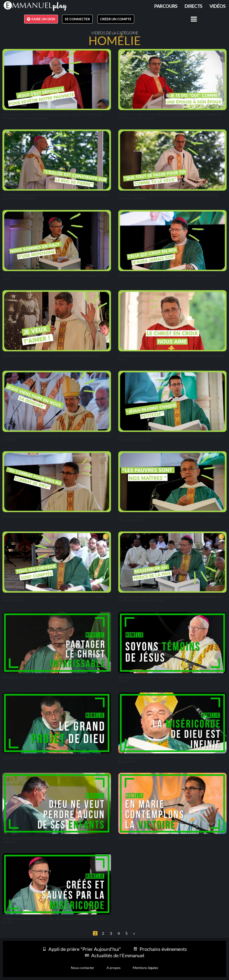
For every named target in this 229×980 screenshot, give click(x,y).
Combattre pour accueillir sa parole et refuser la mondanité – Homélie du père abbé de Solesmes (56, 196)
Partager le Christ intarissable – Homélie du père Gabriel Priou (48, 677)
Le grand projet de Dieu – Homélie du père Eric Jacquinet (44, 757)
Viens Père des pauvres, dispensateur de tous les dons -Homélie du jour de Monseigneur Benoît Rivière (171, 598)
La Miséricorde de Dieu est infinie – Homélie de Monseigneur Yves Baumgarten (167, 759)
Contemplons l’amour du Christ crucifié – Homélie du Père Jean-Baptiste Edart (171, 357)
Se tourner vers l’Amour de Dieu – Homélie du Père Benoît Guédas (51, 355)
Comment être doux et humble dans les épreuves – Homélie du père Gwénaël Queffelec (168, 196)
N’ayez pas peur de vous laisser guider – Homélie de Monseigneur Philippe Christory (57, 438)
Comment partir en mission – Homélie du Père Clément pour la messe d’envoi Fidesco (53, 598)
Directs (193, 6)
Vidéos (217, 6)
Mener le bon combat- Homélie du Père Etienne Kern (41, 516)
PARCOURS (166, 6)
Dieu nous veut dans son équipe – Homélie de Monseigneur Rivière (168, 275)
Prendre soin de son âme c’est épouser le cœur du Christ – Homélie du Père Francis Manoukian (170, 116)
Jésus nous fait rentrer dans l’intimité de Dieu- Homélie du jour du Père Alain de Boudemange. (171, 438)
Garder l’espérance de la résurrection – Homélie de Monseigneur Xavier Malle (55, 277)
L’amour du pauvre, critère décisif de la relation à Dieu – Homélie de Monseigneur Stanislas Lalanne (52, 116)
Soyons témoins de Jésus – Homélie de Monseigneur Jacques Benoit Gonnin (168, 679)
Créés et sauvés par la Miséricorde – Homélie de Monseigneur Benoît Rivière (53, 920)
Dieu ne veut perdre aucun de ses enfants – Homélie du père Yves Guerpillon (50, 840)
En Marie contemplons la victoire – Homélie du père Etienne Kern (166, 838)
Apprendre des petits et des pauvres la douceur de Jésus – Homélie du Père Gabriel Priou (169, 518)
